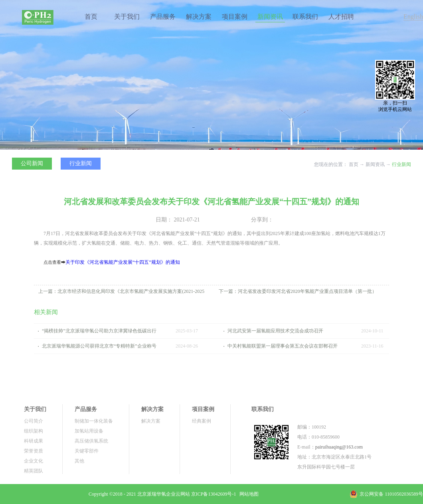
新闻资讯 (375, 164)
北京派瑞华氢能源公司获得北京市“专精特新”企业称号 (99, 346)
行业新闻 (401, 164)
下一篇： (298, 291)
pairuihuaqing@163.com (339, 447)
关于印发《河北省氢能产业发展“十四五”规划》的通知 (123, 262)
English (413, 17)
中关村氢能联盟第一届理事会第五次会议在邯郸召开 (283, 346)
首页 (91, 17)
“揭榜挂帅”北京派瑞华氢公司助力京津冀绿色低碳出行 (99, 331)
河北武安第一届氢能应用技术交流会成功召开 (275, 331)
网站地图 (248, 494)
